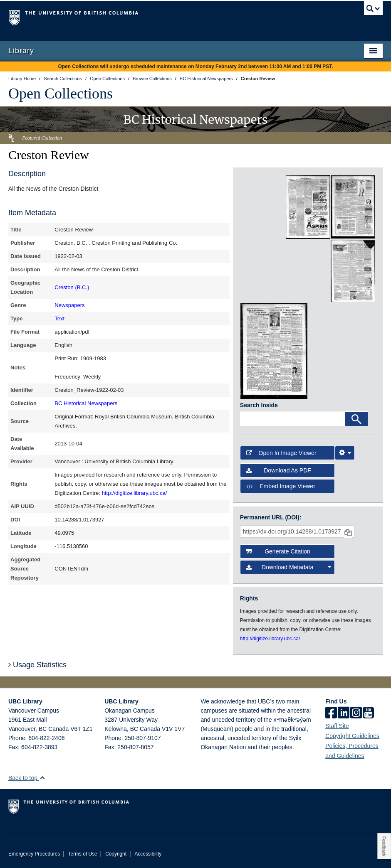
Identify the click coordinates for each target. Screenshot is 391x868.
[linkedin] (344, 713)
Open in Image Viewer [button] (281, 453)
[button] (42, 778)
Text (59, 318)
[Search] (356, 419)
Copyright (116, 854)
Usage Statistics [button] (37, 665)
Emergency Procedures (34, 854)
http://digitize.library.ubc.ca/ (135, 493)
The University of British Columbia (167, 17)
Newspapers (69, 305)
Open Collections (61, 93)
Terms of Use (83, 854)
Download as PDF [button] (279, 470)
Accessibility (148, 854)
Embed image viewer (281, 486)
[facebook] (331, 713)
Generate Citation (278, 551)
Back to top (27, 778)
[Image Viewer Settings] (345, 453)
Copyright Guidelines (352, 736)
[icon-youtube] (368, 713)
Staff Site (337, 726)
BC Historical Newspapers (86, 403)
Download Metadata (289, 567)
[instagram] (356, 713)
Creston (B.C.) (72, 287)
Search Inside (259, 405)
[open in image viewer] (263, 207)
